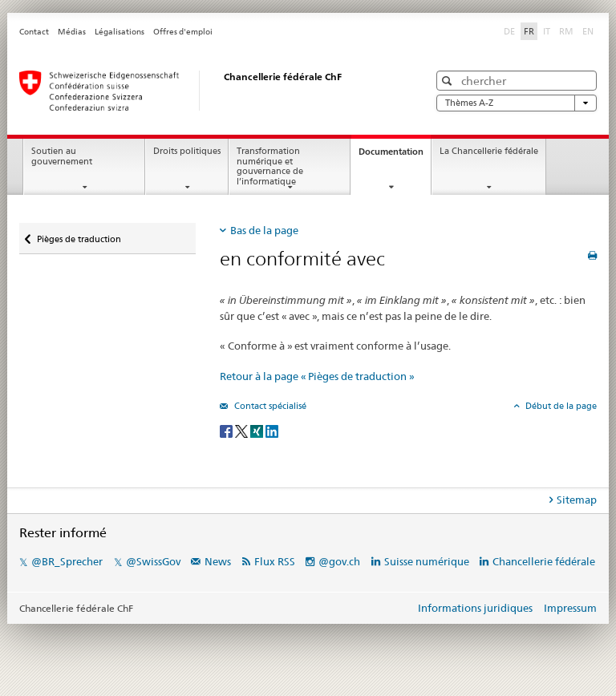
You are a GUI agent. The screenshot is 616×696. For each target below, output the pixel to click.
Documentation (395, 156)
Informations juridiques (475, 608)
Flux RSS (275, 561)
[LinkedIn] (272, 430)
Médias (72, 32)
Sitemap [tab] (577, 500)
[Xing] (258, 430)
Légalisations (120, 32)
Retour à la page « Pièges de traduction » (317, 376)
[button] (449, 81)
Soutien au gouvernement (62, 156)
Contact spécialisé (269, 406)
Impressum (570, 608)
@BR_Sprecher (67, 561)
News (218, 561)
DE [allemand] (511, 30)
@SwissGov (153, 561)
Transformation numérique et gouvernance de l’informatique (270, 166)
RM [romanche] (568, 30)
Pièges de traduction (79, 234)
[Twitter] (243, 430)
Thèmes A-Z (517, 103)
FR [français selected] (529, 31)
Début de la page (560, 406)
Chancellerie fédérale (544, 561)
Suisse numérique (428, 561)
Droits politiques (187, 151)
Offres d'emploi (183, 32)
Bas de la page (264, 230)
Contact (34, 32)
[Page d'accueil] (208, 91)
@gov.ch (339, 561)
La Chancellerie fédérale (489, 151)
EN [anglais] (590, 30)
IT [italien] (548, 30)
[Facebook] (227, 430)
